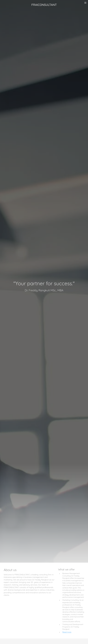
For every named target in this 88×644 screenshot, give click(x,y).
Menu (85, 3)
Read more (67, 632)
